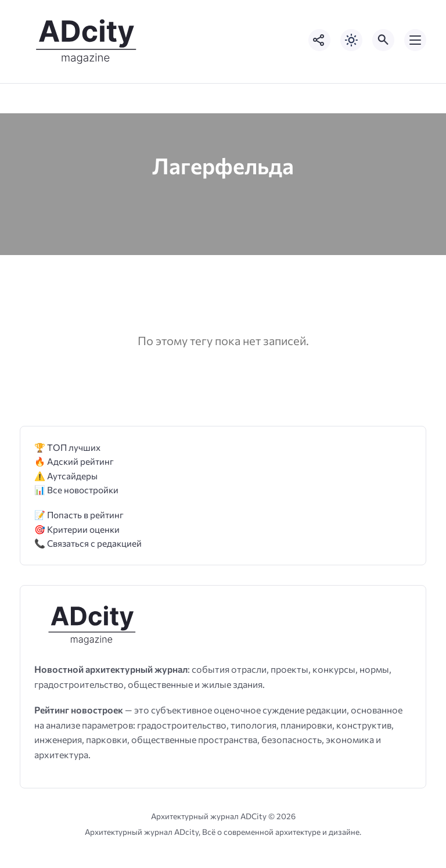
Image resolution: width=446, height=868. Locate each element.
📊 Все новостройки (76, 489)
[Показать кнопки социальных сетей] (319, 40)
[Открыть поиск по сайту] (383, 40)
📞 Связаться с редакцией (88, 543)
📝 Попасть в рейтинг (79, 514)
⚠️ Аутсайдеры (66, 476)
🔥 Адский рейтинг (74, 461)
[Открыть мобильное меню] (415, 40)
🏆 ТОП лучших (67, 447)
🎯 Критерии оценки (77, 529)
